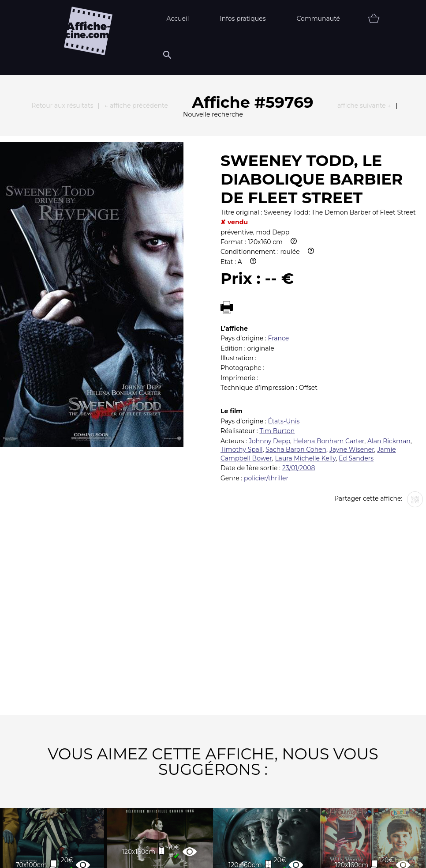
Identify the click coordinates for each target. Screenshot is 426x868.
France (279, 196)
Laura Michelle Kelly (305, 316)
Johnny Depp (269, 299)
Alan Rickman (389, 299)
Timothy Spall (241, 307)
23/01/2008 (299, 326)
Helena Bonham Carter (329, 299)
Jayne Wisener (352, 307)
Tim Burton (277, 289)
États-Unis (284, 279)
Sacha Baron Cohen (296, 307)
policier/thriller (266, 336)
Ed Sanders (356, 316)
